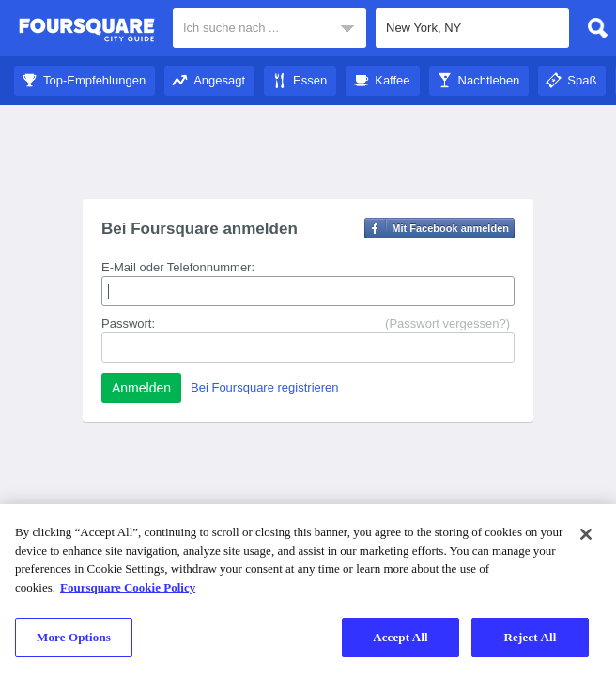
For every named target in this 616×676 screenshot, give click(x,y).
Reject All (531, 637)
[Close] (586, 534)
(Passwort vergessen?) (447, 323)
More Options (74, 637)
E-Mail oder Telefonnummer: (178, 267)
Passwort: (128, 323)
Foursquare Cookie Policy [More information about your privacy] (128, 587)
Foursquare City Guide (87, 30)
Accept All (400, 637)
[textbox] (472, 28)
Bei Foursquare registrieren (265, 387)
